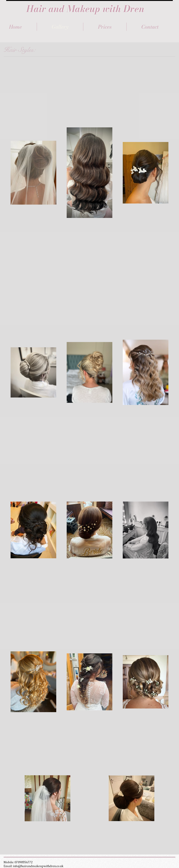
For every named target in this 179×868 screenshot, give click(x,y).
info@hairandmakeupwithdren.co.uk (38, 866)
